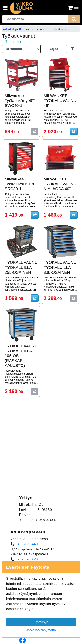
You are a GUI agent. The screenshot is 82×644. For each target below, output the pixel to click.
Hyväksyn (41, 622)
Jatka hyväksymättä (41, 630)
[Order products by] (21, 49)
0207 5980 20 (27, 559)
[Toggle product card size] (73, 49)
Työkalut (42, 29)
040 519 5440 (27, 544)
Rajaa (53, 49)
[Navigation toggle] (5, 8)
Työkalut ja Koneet (15, 29)
